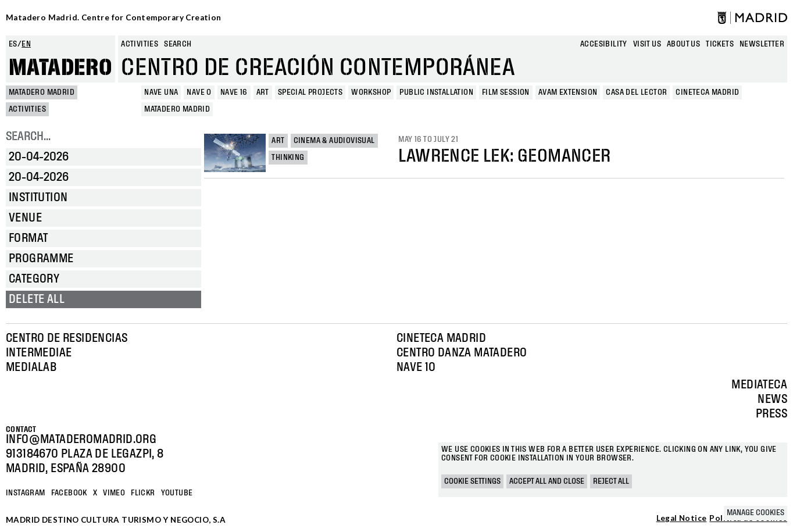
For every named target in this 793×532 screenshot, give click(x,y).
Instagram (26, 493)
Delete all (37, 299)
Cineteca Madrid (441, 338)
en (26, 44)
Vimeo (114, 493)
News (772, 399)
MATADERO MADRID (42, 92)
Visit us (647, 44)
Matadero (60, 68)
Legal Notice (682, 519)
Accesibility (604, 44)
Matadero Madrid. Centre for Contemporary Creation (114, 17)
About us (683, 44)
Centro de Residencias (67, 338)
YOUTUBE (177, 493)
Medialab (31, 367)
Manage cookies (756, 513)
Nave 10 (416, 367)
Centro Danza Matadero (462, 353)
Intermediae (39, 353)
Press (771, 414)
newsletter (762, 44)
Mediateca (759, 385)
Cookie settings (472, 481)
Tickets (720, 44)
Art (278, 141)
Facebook (69, 493)
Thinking (288, 158)
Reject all (611, 481)
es (13, 44)
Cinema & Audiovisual (334, 141)
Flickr (143, 493)
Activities (140, 44)
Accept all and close (547, 481)
